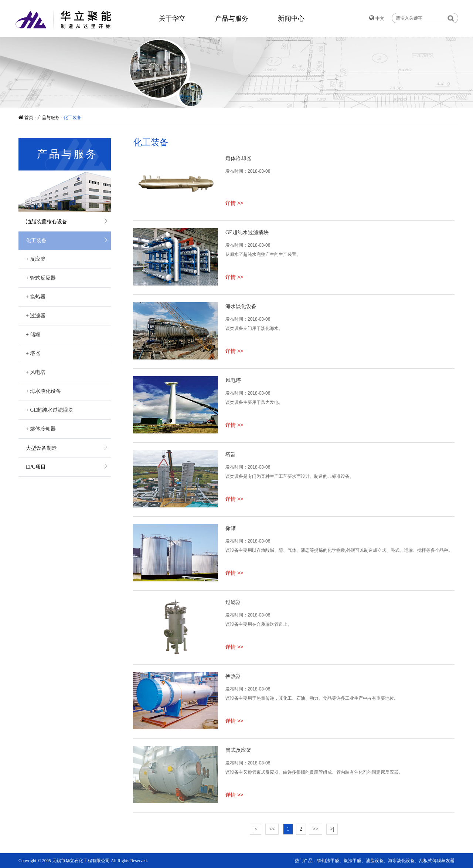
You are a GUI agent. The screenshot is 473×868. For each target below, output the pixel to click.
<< (272, 829)
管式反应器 (41, 278)
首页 (27, 118)
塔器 (33, 353)
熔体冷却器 (41, 429)
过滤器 (36, 316)
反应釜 (36, 259)
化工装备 (72, 118)
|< (256, 829)
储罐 (33, 335)
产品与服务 (232, 18)
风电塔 (36, 372)
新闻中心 (291, 18)
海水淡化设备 (43, 391)
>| (332, 829)
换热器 (36, 297)
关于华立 (172, 18)
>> (316, 829)
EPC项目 (36, 467)
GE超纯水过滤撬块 (50, 410)
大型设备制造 (41, 448)
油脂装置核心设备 (47, 222)
